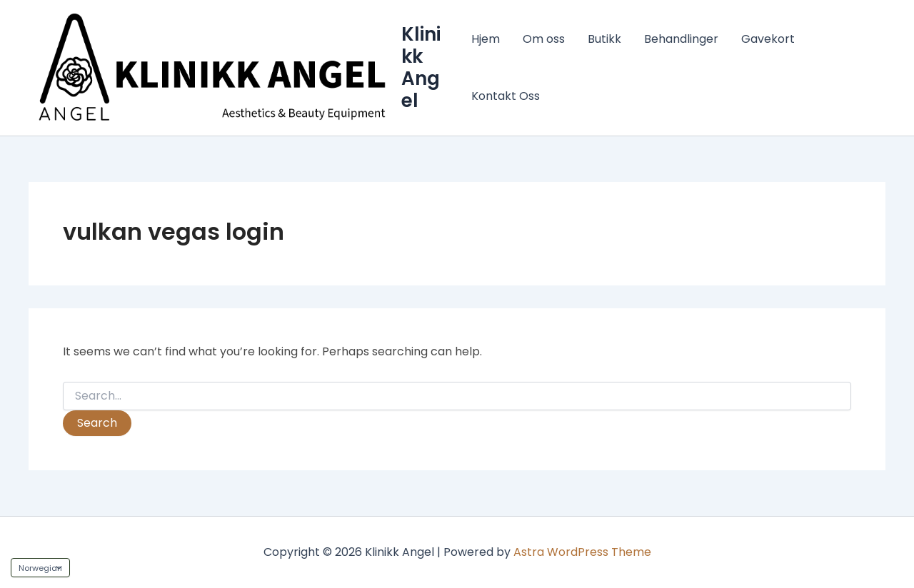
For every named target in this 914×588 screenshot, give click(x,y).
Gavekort (768, 39)
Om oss (544, 39)
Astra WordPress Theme (582, 552)
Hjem (486, 39)
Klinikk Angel (421, 68)
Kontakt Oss (506, 96)
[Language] (40, 568)
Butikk (604, 39)
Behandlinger (681, 39)
